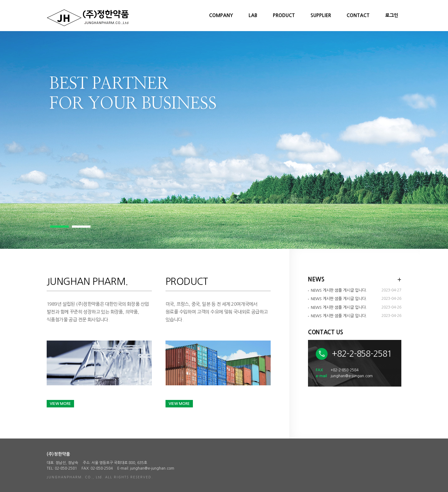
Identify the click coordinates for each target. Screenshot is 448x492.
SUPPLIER (321, 15)
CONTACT (358, 15)
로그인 (392, 15)
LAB (253, 15)
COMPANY (221, 15)
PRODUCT (284, 15)
